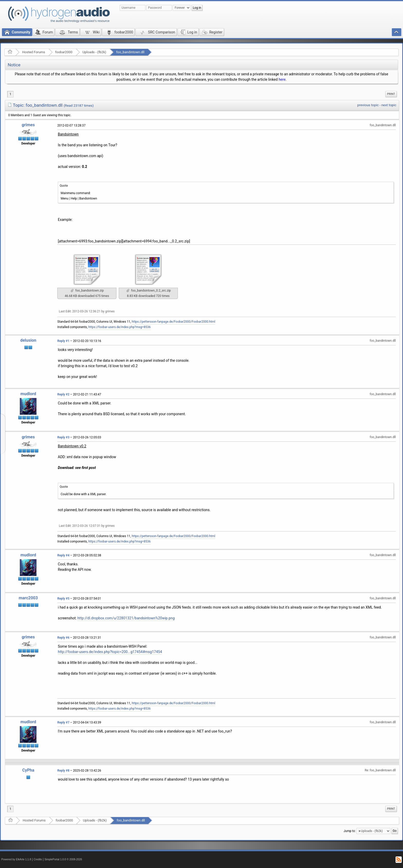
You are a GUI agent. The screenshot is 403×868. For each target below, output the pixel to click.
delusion (28, 340)
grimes (28, 125)
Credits (38, 859)
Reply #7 (63, 722)
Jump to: (350, 831)
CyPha (28, 770)
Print (391, 94)
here (282, 79)
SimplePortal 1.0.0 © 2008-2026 (63, 859)
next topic (389, 105)
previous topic (368, 105)
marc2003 (28, 598)
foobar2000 (64, 52)
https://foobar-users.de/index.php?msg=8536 (120, 327)
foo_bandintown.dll (130, 52)
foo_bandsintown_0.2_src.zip (149, 291)
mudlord (28, 394)
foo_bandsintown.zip (87, 291)
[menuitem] (391, 94)
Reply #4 (63, 555)
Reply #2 (63, 394)
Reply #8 (63, 771)
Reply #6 (63, 638)
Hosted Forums (34, 52)
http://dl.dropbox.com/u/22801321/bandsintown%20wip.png (126, 618)
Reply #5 (63, 599)
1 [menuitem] (10, 94)
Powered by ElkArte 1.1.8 (16, 859)
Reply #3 (63, 437)
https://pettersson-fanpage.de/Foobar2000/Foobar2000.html (173, 322)
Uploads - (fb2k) (94, 52)
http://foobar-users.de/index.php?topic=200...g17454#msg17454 (110, 652)
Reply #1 (63, 341)
